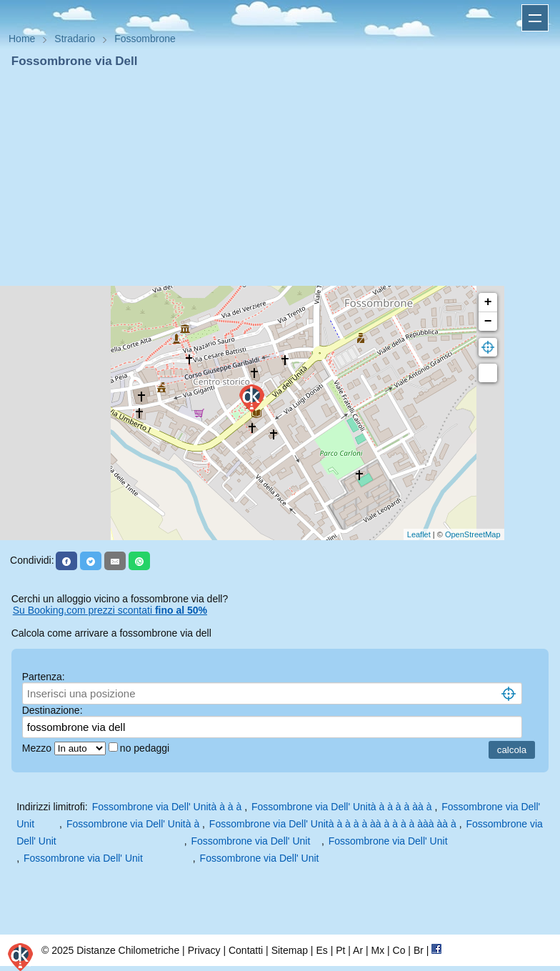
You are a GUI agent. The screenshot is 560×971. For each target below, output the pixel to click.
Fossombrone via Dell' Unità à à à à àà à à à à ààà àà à (334, 824)
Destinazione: (52, 710)
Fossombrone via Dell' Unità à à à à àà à (343, 807)
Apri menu (535, 18)
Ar (358, 950)
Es (321, 950)
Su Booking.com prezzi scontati (110, 610)
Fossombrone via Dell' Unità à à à (169, 807)
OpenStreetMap (473, 534)
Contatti (246, 950)
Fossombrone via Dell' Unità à (134, 824)
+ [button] (488, 302)
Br (419, 950)
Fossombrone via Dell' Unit (255, 841)
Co (399, 950)
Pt (340, 950)
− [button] (488, 322)
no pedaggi (146, 748)
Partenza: (44, 677)
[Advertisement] (280, 177)
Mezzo (38, 748)
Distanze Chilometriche (128, 950)
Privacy (204, 950)
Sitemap (290, 950)
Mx (377, 950)
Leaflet (419, 534)
